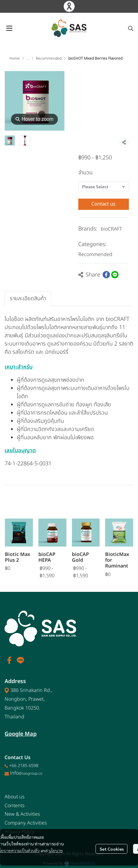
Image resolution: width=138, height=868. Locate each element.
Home (15, 58)
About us (15, 797)
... (28, 58)
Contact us (103, 204)
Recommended (49, 58)
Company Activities (26, 823)
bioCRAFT (111, 229)
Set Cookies (112, 849)
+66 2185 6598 (24, 766)
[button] (131, 28)
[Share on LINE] (115, 275)
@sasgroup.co (30, 774)
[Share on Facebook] (106, 275)
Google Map (21, 734)
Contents (15, 806)
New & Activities (22, 814)
